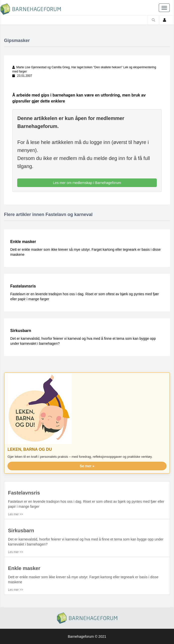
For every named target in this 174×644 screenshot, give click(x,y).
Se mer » (87, 466)
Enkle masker (23, 242)
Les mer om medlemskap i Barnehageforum (87, 183)
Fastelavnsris (23, 286)
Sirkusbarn (21, 331)
